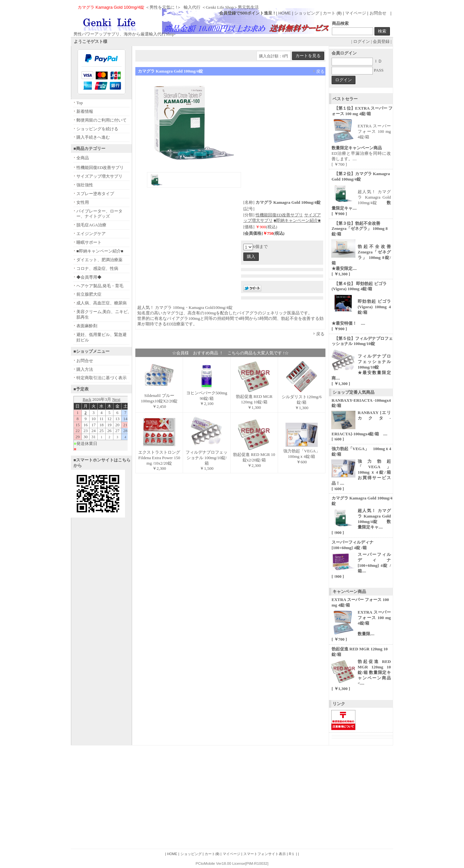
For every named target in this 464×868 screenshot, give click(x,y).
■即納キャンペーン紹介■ (100, 251)
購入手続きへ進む (93, 137)
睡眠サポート (89, 242)
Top (80, 103)
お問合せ (378, 13)
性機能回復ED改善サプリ (100, 168)
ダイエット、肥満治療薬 (99, 260)
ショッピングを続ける (97, 129)
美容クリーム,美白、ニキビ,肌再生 (103, 314)
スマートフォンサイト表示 (265, 854)
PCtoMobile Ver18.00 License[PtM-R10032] (232, 863)
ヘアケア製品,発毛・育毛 (100, 286)
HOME (285, 13)
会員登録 (381, 41)
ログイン (362, 41)
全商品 (83, 158)
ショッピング (307, 13)
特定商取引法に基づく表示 (101, 378)
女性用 (83, 202)
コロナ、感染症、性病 (97, 268)
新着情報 (85, 111)
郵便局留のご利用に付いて (101, 120)
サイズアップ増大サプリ (99, 176)
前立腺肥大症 (89, 294)
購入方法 (85, 369)
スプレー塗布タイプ (95, 194)
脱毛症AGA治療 (91, 225)
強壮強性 (85, 185)
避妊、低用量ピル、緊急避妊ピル (101, 337)
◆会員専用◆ (89, 277)
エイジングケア (91, 234)
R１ (292, 854)
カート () (333, 13)
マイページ (356, 13)
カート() (212, 854)
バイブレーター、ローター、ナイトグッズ (99, 214)
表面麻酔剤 (87, 326)
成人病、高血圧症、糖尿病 (101, 303)
